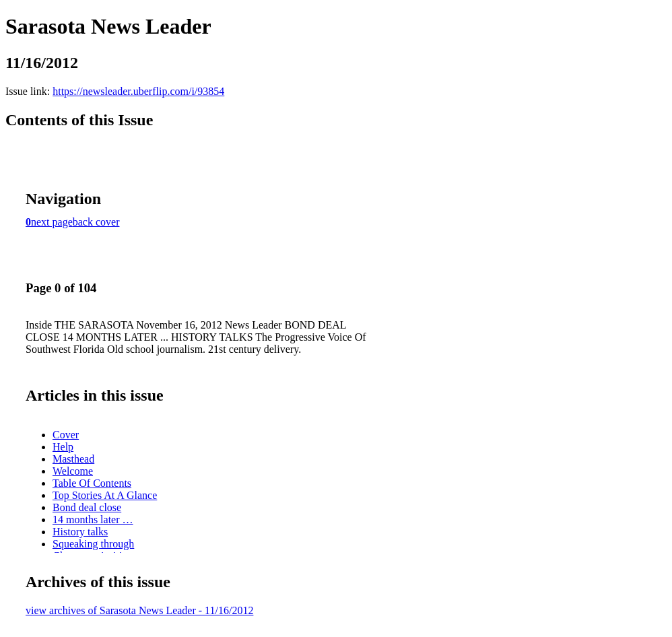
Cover (66, 435)
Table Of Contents (92, 483)
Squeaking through (93, 544)
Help (63, 447)
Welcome (73, 471)
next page (52, 222)
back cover (96, 222)
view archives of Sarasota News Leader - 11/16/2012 (139, 610)
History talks (80, 532)
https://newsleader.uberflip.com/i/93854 (138, 91)
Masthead (73, 459)
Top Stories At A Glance (105, 495)
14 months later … (93, 519)
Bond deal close (87, 507)
